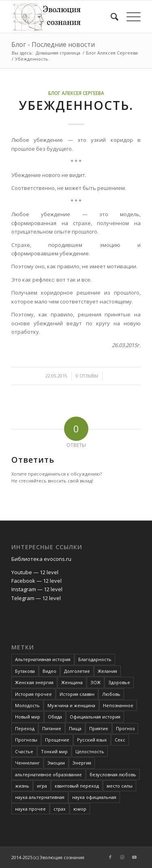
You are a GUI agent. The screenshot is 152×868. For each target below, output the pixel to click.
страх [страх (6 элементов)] (60, 809)
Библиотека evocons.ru (41, 559)
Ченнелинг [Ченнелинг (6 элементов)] (27, 763)
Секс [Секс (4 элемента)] (120, 740)
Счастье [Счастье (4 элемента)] (24, 751)
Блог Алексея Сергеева (76, 93)
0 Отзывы (87, 376)
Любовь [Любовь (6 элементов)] (111, 694)
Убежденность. (76, 105)
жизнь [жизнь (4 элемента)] (22, 786)
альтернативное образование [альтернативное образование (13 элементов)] (48, 774)
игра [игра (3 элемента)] (42, 786)
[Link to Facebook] (110, 857)
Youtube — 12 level (35, 572)
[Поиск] (110, 17)
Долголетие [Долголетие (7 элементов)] (77, 671)
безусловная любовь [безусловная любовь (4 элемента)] (113, 774)
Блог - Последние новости (53, 44)
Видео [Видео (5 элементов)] (49, 671)
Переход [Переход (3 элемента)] (25, 728)
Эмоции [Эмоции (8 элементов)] (56, 763)
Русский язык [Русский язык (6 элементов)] (92, 740)
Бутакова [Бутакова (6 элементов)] (25, 671)
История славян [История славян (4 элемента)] (77, 694)
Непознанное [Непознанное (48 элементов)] (118, 705)
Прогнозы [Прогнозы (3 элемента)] (26, 740)
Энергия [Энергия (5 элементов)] (82, 763)
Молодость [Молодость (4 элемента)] (27, 705)
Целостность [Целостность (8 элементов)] (90, 751)
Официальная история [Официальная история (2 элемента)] (95, 717)
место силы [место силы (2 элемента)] (120, 786)
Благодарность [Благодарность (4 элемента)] (95, 659)
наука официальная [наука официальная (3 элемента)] (94, 797)
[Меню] (130, 17)
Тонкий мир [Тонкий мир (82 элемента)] (54, 751)
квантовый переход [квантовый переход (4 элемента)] (77, 786)
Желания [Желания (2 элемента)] (107, 671)
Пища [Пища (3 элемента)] (75, 728)
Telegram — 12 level (36, 598)
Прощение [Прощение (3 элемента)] (57, 740)
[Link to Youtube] (135, 857)
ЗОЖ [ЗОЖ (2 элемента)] (95, 682)
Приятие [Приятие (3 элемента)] (99, 728)
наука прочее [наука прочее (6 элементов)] (30, 809)
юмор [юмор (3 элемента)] (80, 809)
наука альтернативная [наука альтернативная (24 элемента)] (40, 797)
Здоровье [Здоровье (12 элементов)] (119, 682)
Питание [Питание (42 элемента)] (52, 728)
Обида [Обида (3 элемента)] (55, 717)
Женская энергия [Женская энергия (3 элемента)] (34, 682)
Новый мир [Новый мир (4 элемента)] (28, 717)
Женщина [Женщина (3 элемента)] (72, 682)
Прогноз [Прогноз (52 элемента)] (125, 728)
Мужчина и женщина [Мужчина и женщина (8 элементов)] (71, 705)
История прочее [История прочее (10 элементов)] (33, 694)
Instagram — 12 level (37, 589)
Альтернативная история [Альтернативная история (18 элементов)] (43, 659)
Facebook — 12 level (36, 581)
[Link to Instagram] (122, 857)
